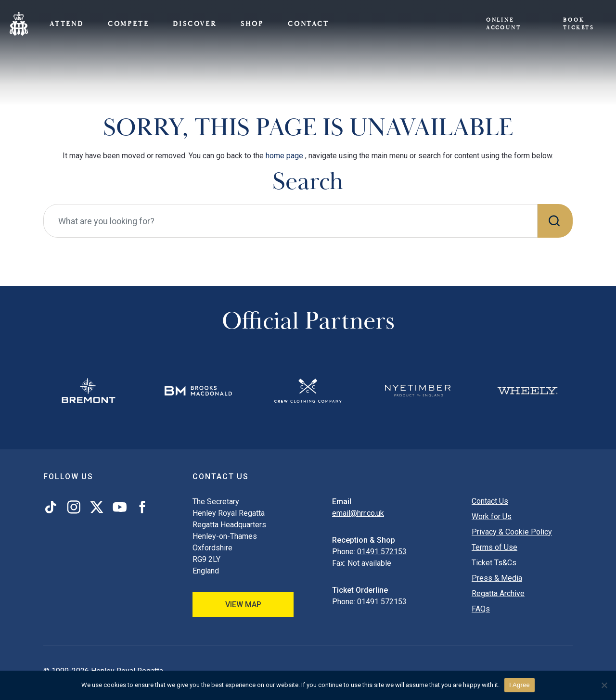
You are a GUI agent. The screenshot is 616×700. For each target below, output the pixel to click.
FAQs (481, 609)
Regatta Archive (498, 593)
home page (284, 156)
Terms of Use (494, 547)
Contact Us (490, 501)
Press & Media (497, 578)
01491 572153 (382, 552)
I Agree (520, 685)
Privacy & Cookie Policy (512, 532)
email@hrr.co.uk (358, 513)
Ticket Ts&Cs (494, 563)
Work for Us (492, 516)
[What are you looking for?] (290, 221)
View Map (243, 605)
